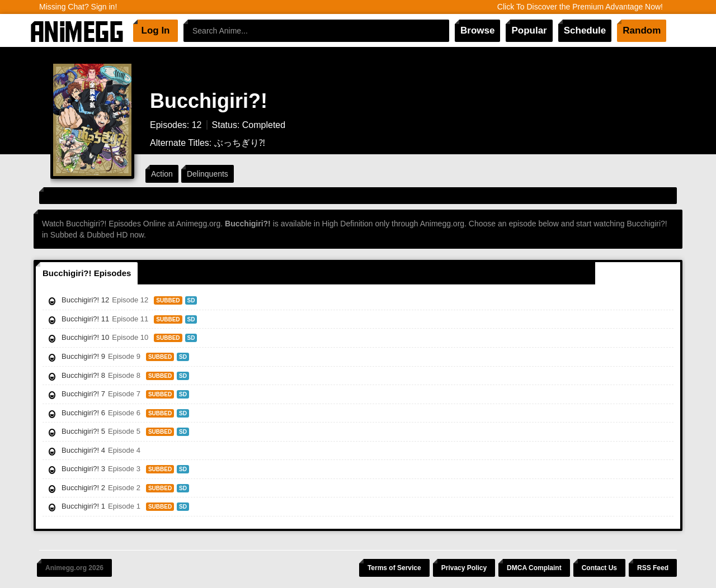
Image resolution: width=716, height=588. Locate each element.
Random (642, 30)
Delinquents (208, 174)
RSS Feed (653, 568)
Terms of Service (394, 568)
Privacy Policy (464, 568)
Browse (477, 30)
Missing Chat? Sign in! (78, 7)
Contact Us (599, 568)
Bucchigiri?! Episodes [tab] (87, 273)
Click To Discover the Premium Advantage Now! (580, 7)
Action (162, 174)
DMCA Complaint (534, 568)
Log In (156, 30)
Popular (529, 30)
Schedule (585, 30)
